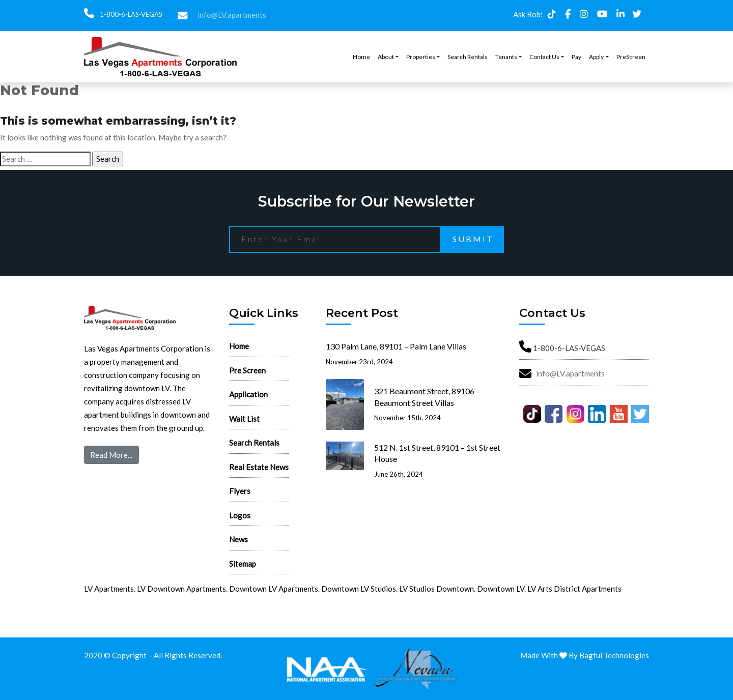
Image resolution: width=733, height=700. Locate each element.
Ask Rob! (528, 14)
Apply (596, 57)
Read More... (111, 455)
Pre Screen (247, 370)
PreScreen (631, 57)
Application (248, 394)
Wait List (244, 419)
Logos (240, 515)
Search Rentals (468, 57)
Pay (576, 57)
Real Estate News (259, 467)
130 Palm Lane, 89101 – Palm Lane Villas (396, 346)
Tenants (506, 57)
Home (361, 57)
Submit (473, 239)
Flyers (240, 491)
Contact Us (544, 57)
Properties (421, 57)
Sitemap (243, 564)
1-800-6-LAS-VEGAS (130, 14)
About (386, 57)
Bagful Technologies (614, 655)
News (238, 539)
